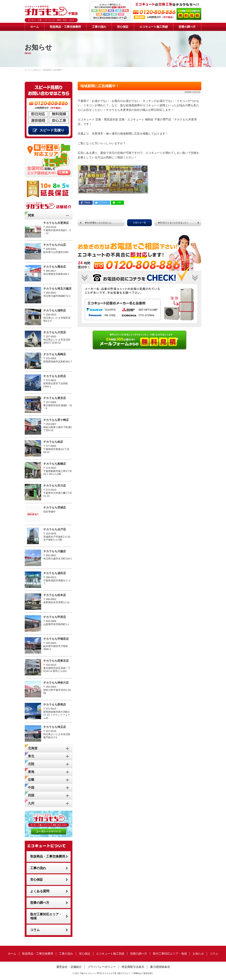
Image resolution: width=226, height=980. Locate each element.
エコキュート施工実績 (154, 27)
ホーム (35, 27)
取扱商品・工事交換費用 (65, 27)
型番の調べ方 (187, 27)
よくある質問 (40, 891)
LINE (119, 202)
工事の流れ (99, 27)
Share (87, 202)
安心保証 (123, 27)
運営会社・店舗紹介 (69, 967)
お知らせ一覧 (139, 223)
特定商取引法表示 (133, 967)
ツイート (103, 202)
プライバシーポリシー (102, 967)
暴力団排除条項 (160, 967)
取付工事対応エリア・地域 (46, 916)
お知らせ (198, 954)
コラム (35, 930)
